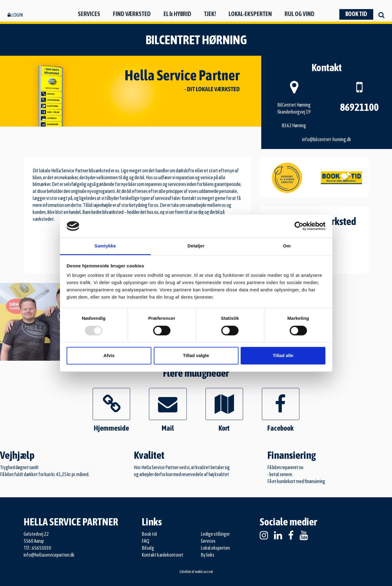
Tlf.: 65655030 (37, 548)
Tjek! (210, 14)
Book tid (356, 14)
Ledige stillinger (215, 534)
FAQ (145, 541)
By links (208, 555)
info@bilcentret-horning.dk (327, 139)
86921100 (359, 107)
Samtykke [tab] (105, 246)
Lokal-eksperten (250, 14)
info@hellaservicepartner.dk (49, 555)
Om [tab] (287, 246)
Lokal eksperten (215, 548)
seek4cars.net (204, 572)
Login (15, 15)
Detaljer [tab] (196, 246)
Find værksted (132, 14)
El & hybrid (177, 14)
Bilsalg (148, 548)
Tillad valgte (196, 356)
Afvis (109, 356)
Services (89, 14)
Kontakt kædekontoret (163, 555)
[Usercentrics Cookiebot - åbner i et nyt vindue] (299, 226)
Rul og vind (300, 14)
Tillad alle (283, 356)
